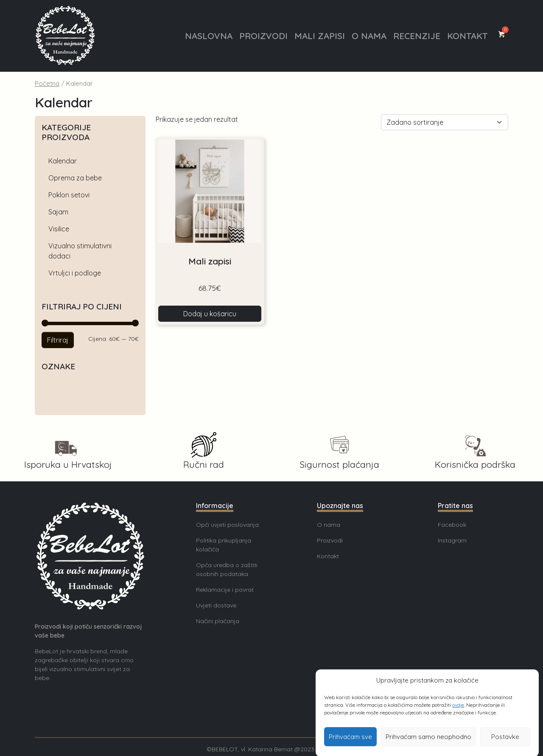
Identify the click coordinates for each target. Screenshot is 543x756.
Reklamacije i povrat (225, 590)
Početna (47, 83)
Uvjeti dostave (216, 605)
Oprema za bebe (75, 178)
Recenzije (417, 36)
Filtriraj (58, 340)
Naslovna (209, 36)
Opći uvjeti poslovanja (227, 525)
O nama (369, 36)
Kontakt (467, 36)
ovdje (458, 715)
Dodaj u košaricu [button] (210, 314)
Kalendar (63, 161)
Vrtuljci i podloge (75, 273)
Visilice (59, 229)
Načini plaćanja (218, 621)
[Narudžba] (445, 122)
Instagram (452, 540)
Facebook (452, 525)
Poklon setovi (69, 195)
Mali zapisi (320, 36)
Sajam (58, 212)
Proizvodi (263, 36)
